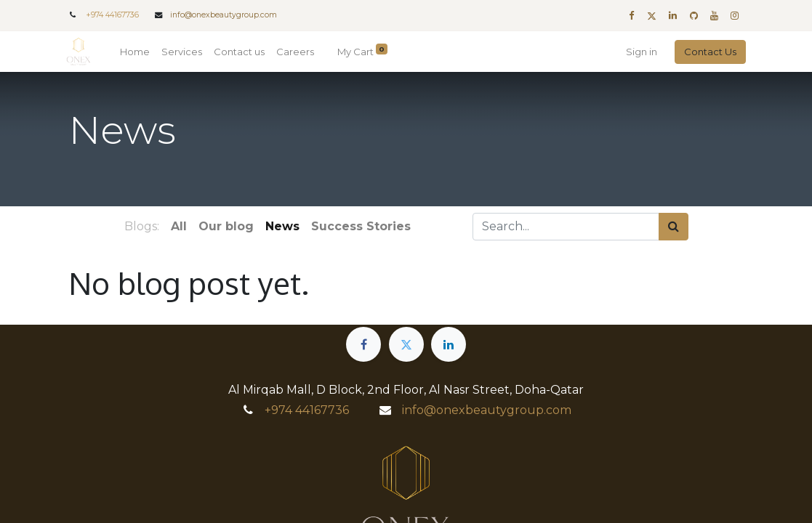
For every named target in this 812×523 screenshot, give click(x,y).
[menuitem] (137, 52)
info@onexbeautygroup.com (224, 15)
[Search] (674, 227)
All (179, 226)
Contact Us (709, 52)
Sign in (640, 52)
